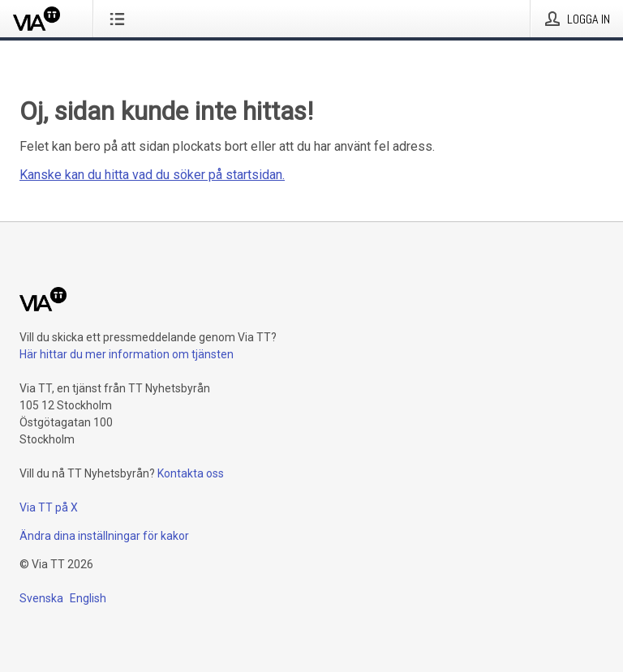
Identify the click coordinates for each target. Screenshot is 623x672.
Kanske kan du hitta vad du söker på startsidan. (152, 175)
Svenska (41, 598)
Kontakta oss (191, 473)
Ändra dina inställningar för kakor (104, 536)
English (88, 598)
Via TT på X (49, 507)
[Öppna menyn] (120, 19)
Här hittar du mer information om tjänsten (127, 354)
